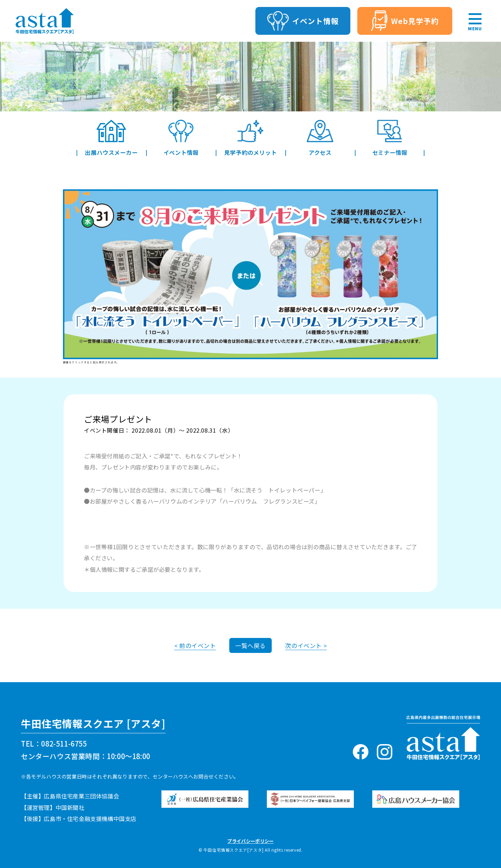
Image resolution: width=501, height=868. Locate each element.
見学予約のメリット (250, 138)
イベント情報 (181, 138)
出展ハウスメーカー (111, 138)
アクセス (320, 138)
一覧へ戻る (250, 645)
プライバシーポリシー (250, 841)
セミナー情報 (390, 138)
